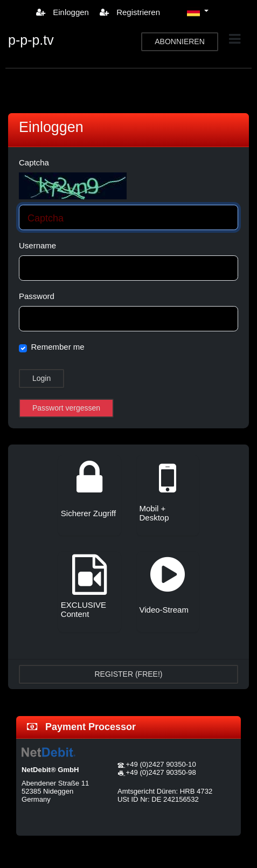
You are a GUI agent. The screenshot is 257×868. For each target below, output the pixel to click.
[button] (198, 12)
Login (41, 378)
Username (37, 245)
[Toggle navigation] (235, 39)
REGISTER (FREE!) (128, 674)
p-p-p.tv (31, 40)
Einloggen (62, 12)
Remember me (58, 347)
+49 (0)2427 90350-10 (161, 764)
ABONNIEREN (180, 41)
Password (37, 296)
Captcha (34, 162)
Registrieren (130, 12)
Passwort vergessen (66, 408)
